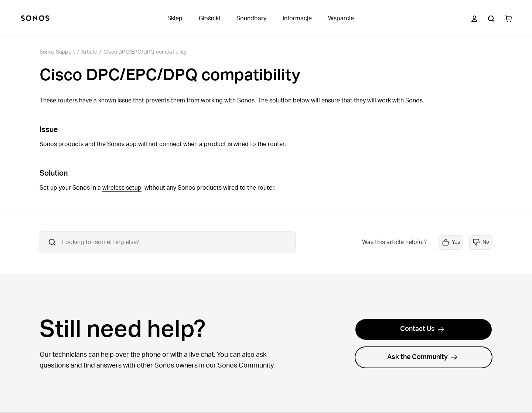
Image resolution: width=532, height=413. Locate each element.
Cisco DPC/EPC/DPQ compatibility (145, 52)
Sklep (175, 18)
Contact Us (422, 329)
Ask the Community (422, 357)
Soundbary (251, 18)
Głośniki (209, 18)
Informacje (297, 18)
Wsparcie (341, 18)
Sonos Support (57, 52)
